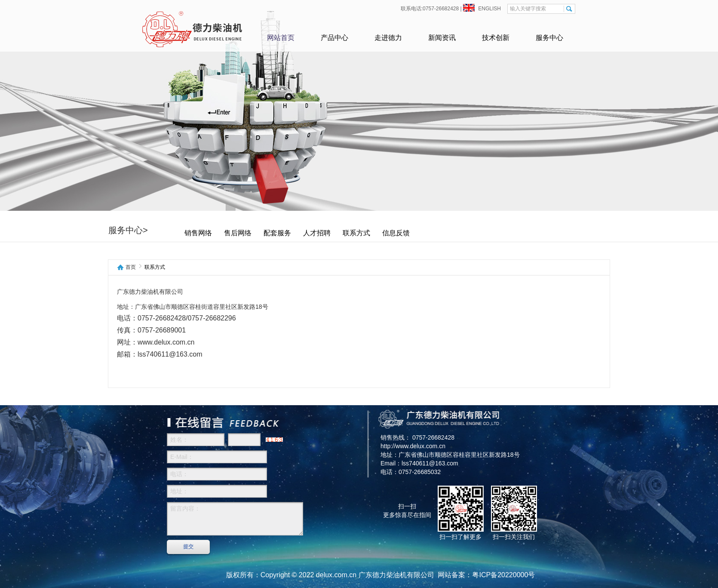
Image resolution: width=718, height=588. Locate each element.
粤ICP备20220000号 (503, 575)
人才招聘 (338, 233)
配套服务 (298, 233)
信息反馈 (417, 233)
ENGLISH (489, 9)
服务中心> (149, 230)
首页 (131, 267)
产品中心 (334, 38)
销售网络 (219, 233)
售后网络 (259, 233)
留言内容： (235, 519)
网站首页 (281, 38)
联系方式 (377, 233)
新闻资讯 (442, 38)
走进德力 (388, 38)
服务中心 (549, 38)
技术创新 (496, 38)
